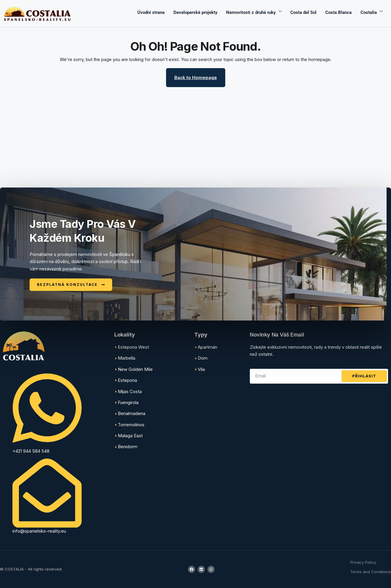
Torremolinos (131, 425)
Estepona (127, 380)
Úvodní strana (151, 12)
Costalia (369, 12)
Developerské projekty (195, 12)
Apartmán (207, 347)
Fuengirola (128, 402)
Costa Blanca (338, 12)
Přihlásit (364, 376)
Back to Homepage (196, 77)
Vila (201, 369)
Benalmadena (132, 413)
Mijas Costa (130, 391)
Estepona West (133, 347)
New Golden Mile (135, 369)
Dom (203, 358)
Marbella (127, 358)
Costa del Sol (303, 12)
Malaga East (130, 436)
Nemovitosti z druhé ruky (251, 12)
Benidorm (128, 447)
